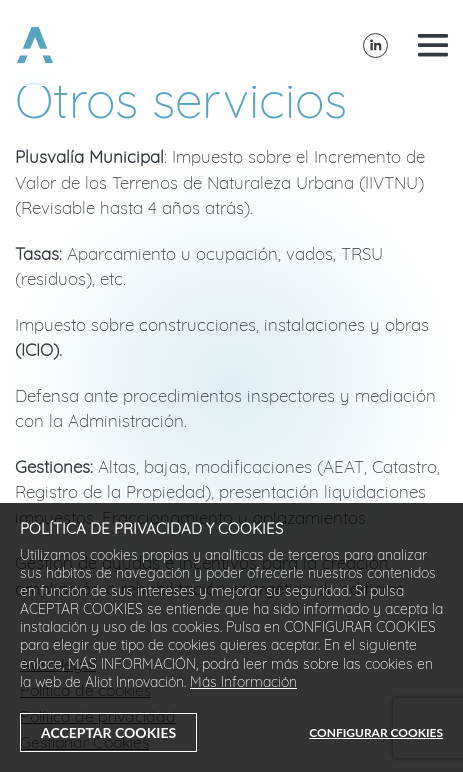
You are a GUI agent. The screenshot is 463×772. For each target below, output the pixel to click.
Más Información (243, 683)
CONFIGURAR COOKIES (376, 732)
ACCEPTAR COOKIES (108, 732)
